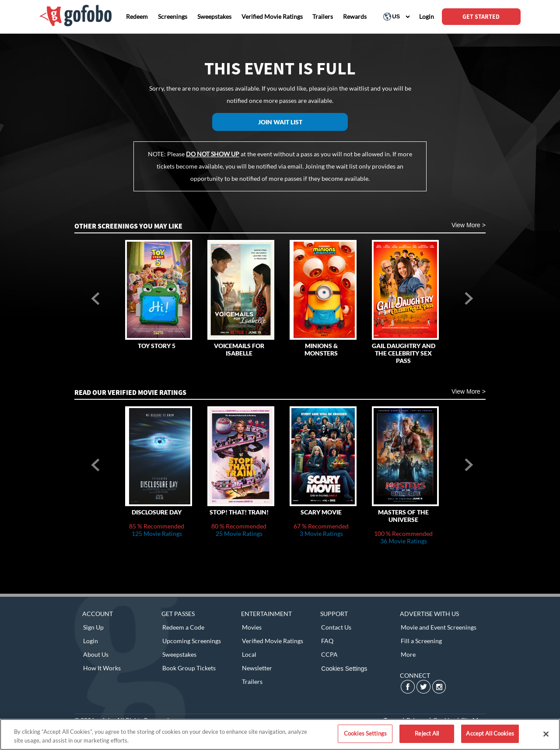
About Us (96, 654)
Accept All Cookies (490, 733)
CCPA (329, 654)
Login (91, 641)
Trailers (252, 681)
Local (249, 654)
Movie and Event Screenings (439, 627)
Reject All (427, 733)
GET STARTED (481, 17)
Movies (252, 627)
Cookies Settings (344, 669)
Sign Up (93, 627)
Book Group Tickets (189, 668)
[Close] (546, 734)
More (408, 654)
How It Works (102, 668)
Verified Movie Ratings (273, 641)
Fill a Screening (421, 641)
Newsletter (257, 668)
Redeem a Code (183, 627)
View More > (469, 225)
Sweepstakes (179, 654)
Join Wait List (280, 122)
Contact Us (336, 627)
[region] (280, 734)
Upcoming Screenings (192, 641)
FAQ (327, 641)
